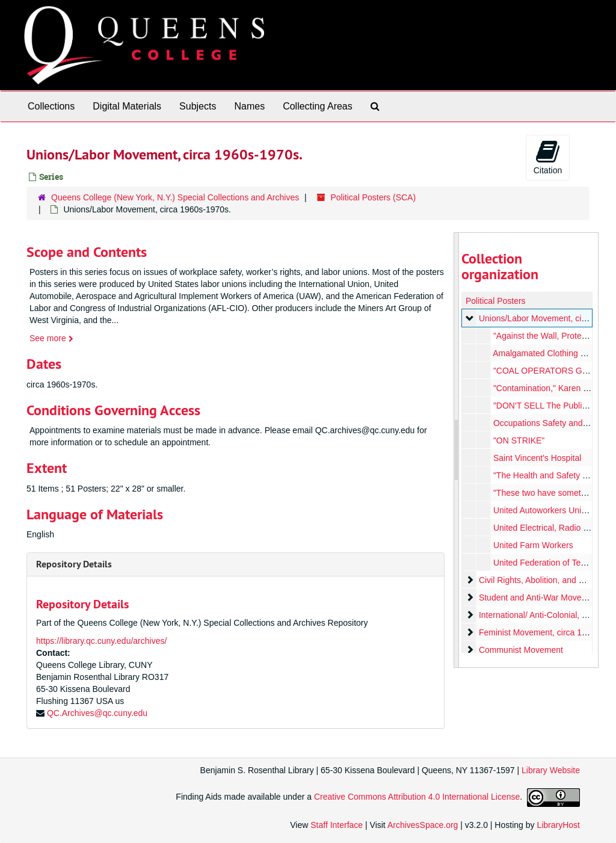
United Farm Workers (533, 545)
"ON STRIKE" (518, 440)
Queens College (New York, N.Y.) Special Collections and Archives (175, 197)
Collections (51, 106)
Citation (548, 157)
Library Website (551, 770)
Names (249, 106)
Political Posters (496, 301)
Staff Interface (337, 825)
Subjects (198, 106)
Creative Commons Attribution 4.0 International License (417, 797)
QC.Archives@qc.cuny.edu (97, 713)
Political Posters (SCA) (374, 197)
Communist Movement (520, 650)
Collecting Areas (318, 106)
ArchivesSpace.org (423, 825)
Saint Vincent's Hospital (537, 458)
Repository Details (74, 564)
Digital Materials (127, 106)
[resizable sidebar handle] (457, 450)
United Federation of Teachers (549, 563)
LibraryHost (558, 825)
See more (51, 338)
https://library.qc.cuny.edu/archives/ (101, 641)
